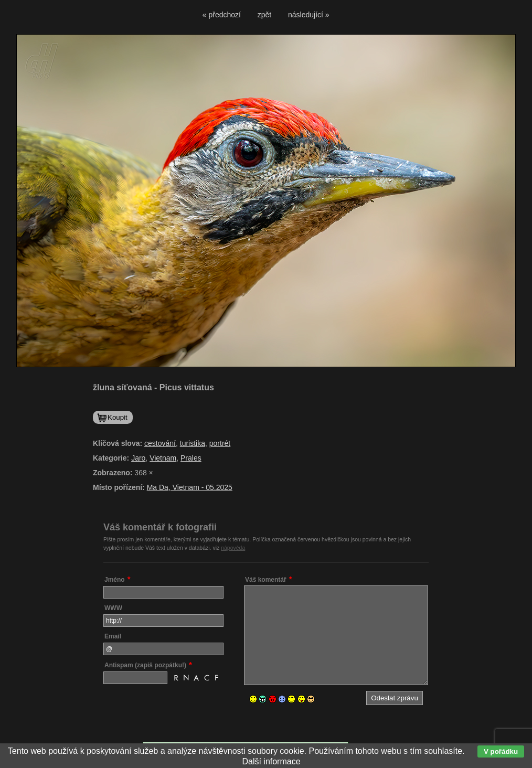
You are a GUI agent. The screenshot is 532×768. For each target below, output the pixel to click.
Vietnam (163, 458)
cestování (160, 443)
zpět (264, 15)
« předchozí (222, 15)
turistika (193, 443)
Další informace (271, 761)
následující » (309, 15)
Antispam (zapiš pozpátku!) (145, 665)
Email (113, 636)
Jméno (115, 580)
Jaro (138, 458)
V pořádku (501, 751)
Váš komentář (266, 580)
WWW (113, 608)
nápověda (233, 548)
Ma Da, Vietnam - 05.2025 (190, 487)
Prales (191, 458)
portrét (220, 443)
